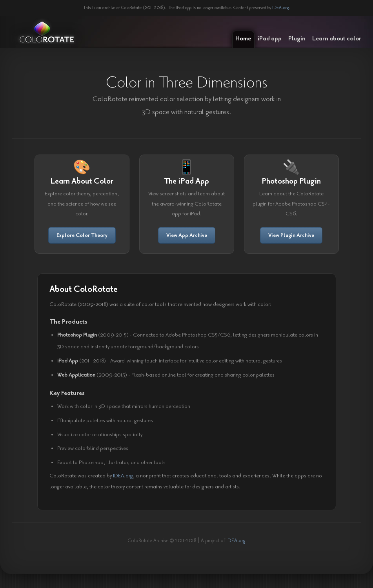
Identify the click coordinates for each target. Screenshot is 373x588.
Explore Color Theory (82, 235)
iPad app (270, 39)
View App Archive (187, 235)
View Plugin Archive (291, 235)
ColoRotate (47, 32)
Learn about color (337, 39)
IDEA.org (280, 8)
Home (243, 39)
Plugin (297, 39)
